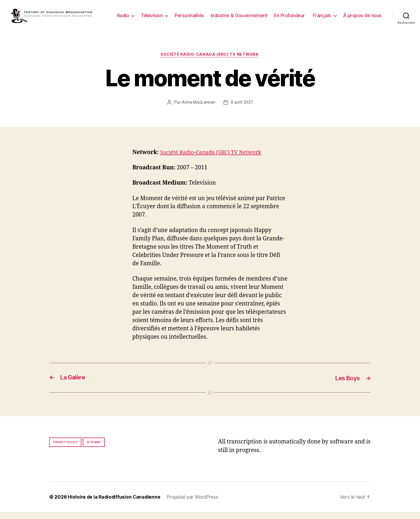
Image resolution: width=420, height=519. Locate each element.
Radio (168, 15)
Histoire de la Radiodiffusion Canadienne (115, 504)
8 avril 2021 (242, 109)
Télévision (197, 15)
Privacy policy (65, 449)
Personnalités (235, 15)
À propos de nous (362, 23)
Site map (94, 449)
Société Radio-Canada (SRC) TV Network (210, 61)
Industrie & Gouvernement (284, 15)
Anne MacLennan (198, 109)
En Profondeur (335, 15)
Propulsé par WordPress (194, 504)
